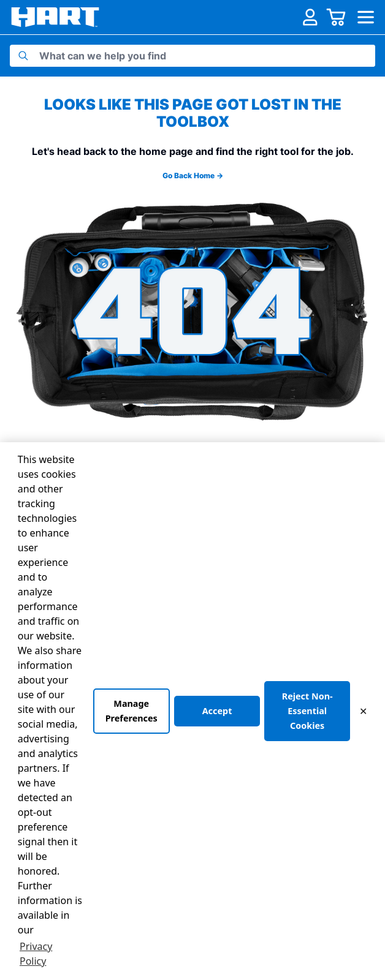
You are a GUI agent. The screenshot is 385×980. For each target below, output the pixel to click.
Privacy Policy (36, 954)
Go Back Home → (193, 175)
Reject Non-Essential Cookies (307, 711)
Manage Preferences (132, 711)
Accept (217, 711)
